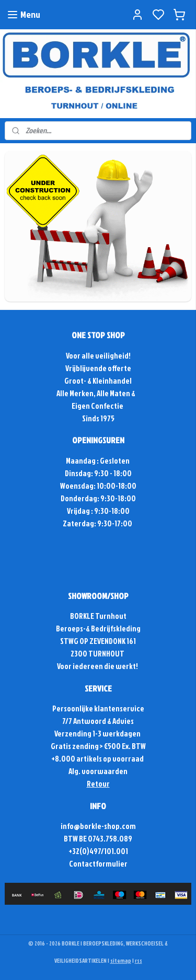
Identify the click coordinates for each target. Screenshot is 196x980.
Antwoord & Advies (103, 721)
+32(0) (79, 851)
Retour (98, 784)
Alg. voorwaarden (98, 771)
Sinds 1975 (98, 418)
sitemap (121, 961)
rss (139, 961)
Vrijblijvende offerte (98, 368)
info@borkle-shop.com (98, 826)
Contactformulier (98, 864)
